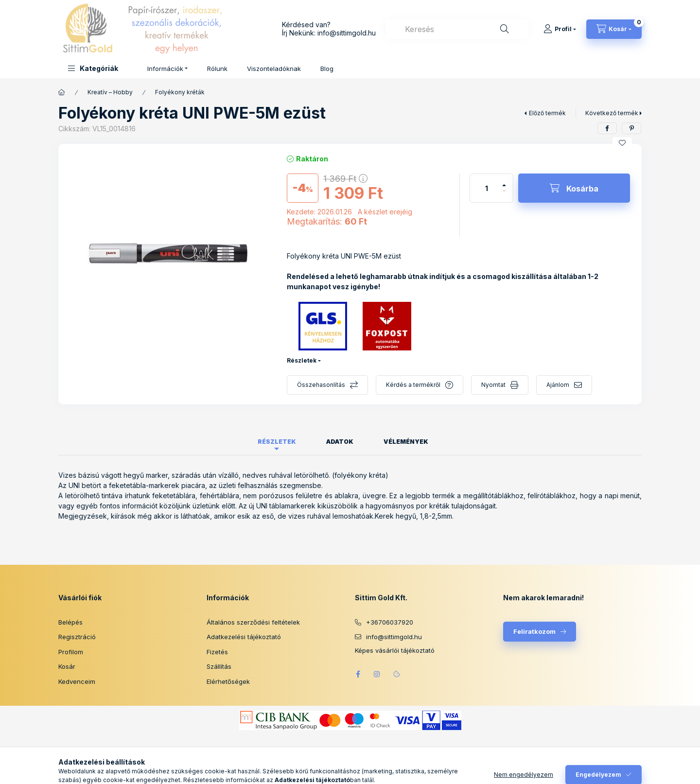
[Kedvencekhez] (622, 143)
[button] (93, 68)
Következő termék (612, 113)
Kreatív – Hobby (110, 92)
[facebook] (607, 128)
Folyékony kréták (180, 92)
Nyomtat (493, 385)
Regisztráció (77, 637)
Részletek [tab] (277, 442)
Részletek (302, 360)
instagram (377, 674)
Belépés (70, 622)
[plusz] (504, 181)
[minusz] (504, 195)
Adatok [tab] (340, 442)
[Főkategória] (62, 92)
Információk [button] (165, 69)
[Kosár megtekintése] (614, 29)
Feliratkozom (534, 631)
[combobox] (457, 29)
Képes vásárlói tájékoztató (395, 651)
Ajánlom (558, 385)
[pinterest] (631, 128)
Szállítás (219, 666)
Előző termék (547, 113)
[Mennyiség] (487, 188)
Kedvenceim (77, 681)
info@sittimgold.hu (347, 33)
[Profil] (560, 29)
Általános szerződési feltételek (253, 622)
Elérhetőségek (228, 681)
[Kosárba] (574, 188)
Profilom (71, 652)
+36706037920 (390, 622)
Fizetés (217, 652)
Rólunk (217, 69)
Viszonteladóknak (274, 69)
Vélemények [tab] (406, 442)
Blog (327, 69)
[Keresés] (505, 29)
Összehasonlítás (321, 385)
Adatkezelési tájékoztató (244, 637)
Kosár (67, 666)
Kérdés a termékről (413, 385)
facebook (358, 674)
